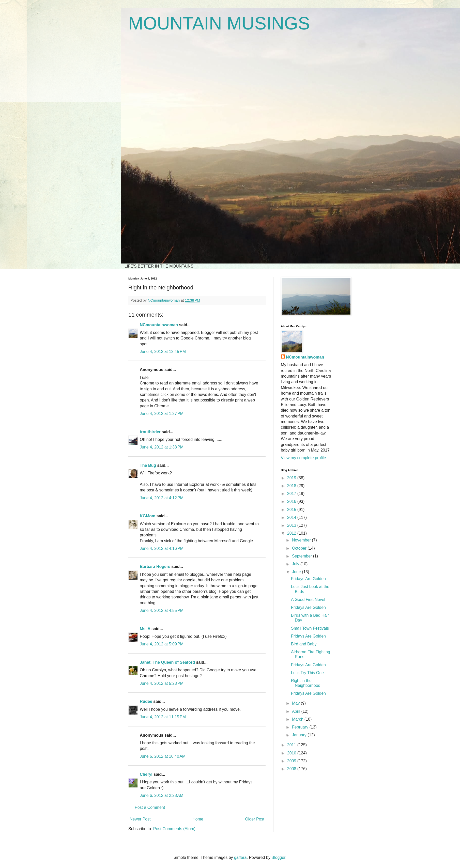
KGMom (148, 516)
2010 (292, 753)
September (303, 556)
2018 (292, 486)
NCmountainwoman (159, 325)
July (296, 564)
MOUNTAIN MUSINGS (219, 23)
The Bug (148, 465)
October (300, 548)
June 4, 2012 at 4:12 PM (162, 498)
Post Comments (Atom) (174, 829)
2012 (292, 533)
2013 (292, 525)
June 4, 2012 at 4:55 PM (162, 610)
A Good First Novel (308, 600)
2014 (292, 517)
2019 (292, 478)
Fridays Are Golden (308, 579)
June (297, 572)
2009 (292, 761)
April (297, 711)
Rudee (146, 701)
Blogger (278, 857)
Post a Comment (150, 807)
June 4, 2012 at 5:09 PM (162, 644)
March (298, 719)
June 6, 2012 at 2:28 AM (162, 795)
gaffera (240, 857)
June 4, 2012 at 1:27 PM (162, 414)
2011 (292, 745)
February (301, 727)
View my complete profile (303, 458)
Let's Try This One (307, 673)
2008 (292, 769)
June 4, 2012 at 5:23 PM (162, 683)
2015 (292, 510)
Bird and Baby (304, 644)
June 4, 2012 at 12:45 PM (163, 352)
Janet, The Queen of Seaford (167, 662)
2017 (292, 494)
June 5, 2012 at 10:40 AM (163, 756)
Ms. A (145, 629)
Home (198, 819)
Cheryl (146, 774)
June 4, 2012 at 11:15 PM (163, 717)
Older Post (255, 819)
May (296, 703)
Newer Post (140, 819)
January (300, 735)
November (302, 540)
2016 (292, 501)
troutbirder (150, 432)
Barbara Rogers (155, 567)
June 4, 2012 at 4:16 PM (162, 548)
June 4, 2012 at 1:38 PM (162, 447)
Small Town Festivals (310, 628)
